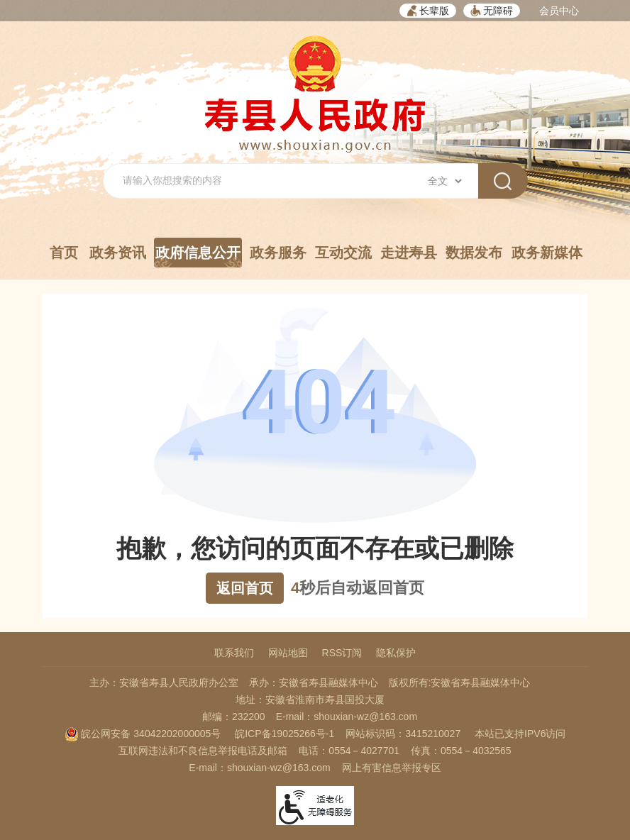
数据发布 (474, 253)
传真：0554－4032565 (461, 751)
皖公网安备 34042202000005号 (143, 734)
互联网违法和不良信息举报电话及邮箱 (203, 751)
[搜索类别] (444, 181)
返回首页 (245, 588)
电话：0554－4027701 (349, 751)
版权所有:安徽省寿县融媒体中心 (460, 682)
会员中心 (559, 11)
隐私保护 (396, 653)
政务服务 (278, 253)
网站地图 (288, 653)
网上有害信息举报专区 (392, 768)
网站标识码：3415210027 (403, 734)
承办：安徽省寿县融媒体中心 (314, 682)
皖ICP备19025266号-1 (284, 734)
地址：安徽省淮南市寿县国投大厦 (310, 700)
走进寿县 (409, 253)
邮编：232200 (234, 717)
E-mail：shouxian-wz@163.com (347, 717)
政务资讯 (118, 253)
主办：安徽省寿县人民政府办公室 (164, 682)
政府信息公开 (198, 256)
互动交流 (343, 253)
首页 (64, 253)
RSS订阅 (342, 653)
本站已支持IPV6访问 (520, 734)
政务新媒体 (547, 253)
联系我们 (234, 653)
